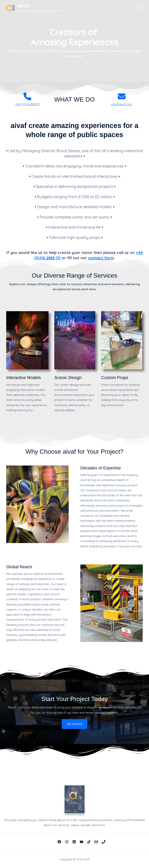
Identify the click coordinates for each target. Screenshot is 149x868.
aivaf (24, 6)
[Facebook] (59, 842)
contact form (101, 258)
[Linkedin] (74, 842)
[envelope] (122, 96)
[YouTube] (81, 842)
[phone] (27, 96)
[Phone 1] (104, 842)
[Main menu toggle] (139, 8)
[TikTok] (89, 842)
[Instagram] (67, 842)
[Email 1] (96, 842)
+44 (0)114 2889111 (27, 104)
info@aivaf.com (122, 104)
